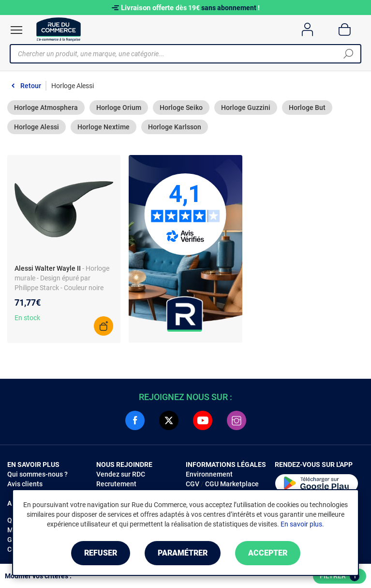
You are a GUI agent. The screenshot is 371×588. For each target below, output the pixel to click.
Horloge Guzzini (246, 108)
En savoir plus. (302, 524)
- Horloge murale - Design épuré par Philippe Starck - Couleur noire (62, 278)
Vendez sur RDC (121, 474)
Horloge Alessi (37, 127)
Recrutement (116, 484)
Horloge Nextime (104, 127)
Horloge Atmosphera (46, 108)
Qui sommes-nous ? (37, 474)
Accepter (268, 553)
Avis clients (25, 484)
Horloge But (307, 108)
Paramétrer (183, 553)
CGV (193, 484)
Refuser (101, 553)
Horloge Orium (119, 108)
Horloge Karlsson (175, 127)
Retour (31, 86)
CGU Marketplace (232, 484)
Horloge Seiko (181, 108)
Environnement (209, 474)
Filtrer (340, 576)
